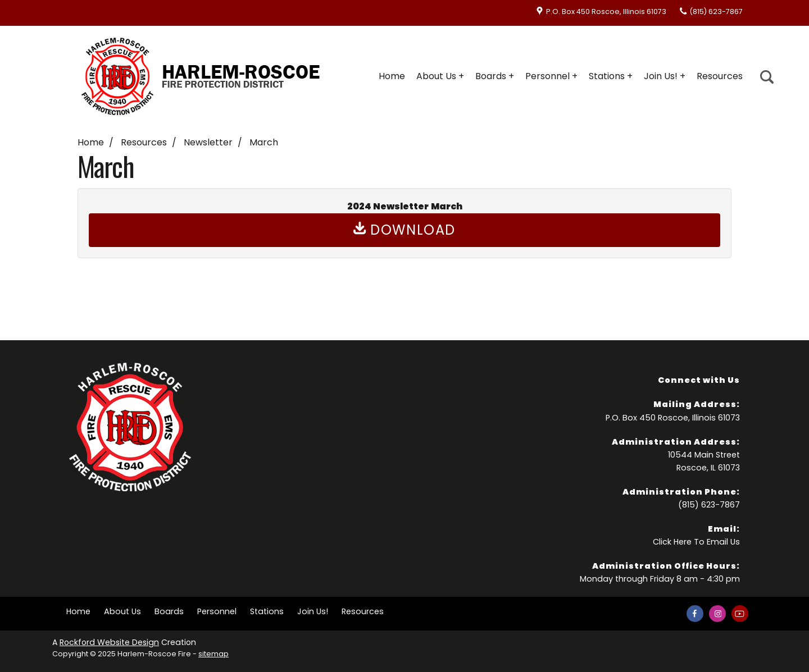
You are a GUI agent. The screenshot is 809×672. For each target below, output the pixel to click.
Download (404, 230)
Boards (491, 76)
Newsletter (208, 142)
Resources (720, 76)
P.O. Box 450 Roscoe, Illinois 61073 (606, 12)
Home (392, 76)
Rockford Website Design (109, 642)
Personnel (547, 76)
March (264, 142)
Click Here (672, 542)
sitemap (213, 654)
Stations (607, 76)
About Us (436, 76)
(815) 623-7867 (716, 12)
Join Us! (661, 76)
